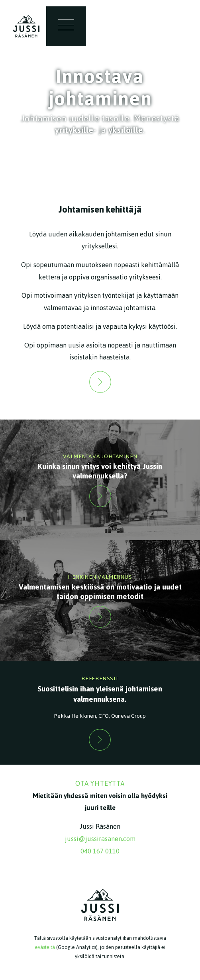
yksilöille (126, 130)
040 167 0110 (100, 851)
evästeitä (45, 947)
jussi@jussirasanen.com (100, 839)
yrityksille (74, 130)
